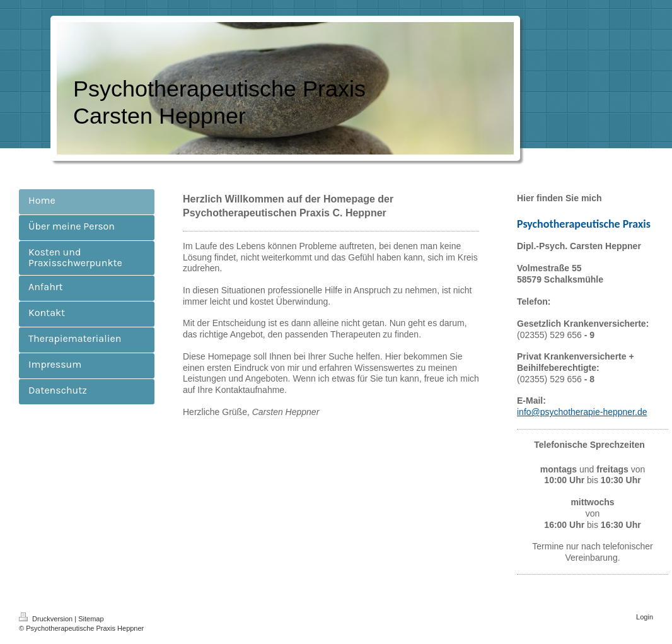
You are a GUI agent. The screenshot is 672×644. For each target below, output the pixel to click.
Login (645, 617)
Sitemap (91, 619)
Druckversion (47, 619)
